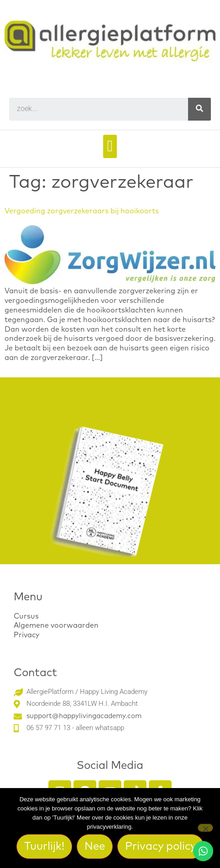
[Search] (199, 109)
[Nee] (205, 828)
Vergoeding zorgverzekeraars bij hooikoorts (82, 211)
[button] (110, 146)
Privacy (26, 635)
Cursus (26, 616)
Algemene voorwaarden (56, 625)
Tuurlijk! (44, 847)
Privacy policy (161, 847)
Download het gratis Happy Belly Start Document (110, 404)
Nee (95, 847)
